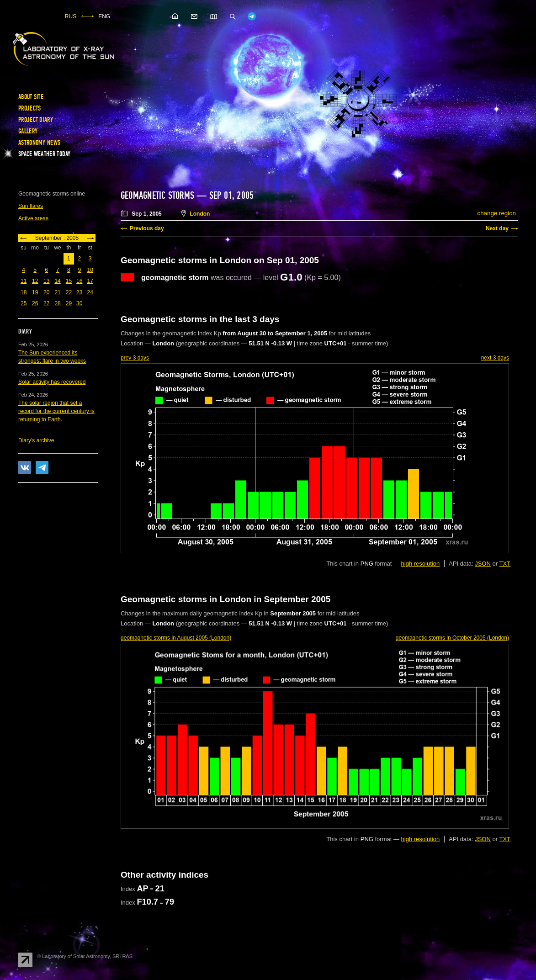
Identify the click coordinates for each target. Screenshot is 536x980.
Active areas (33, 218)
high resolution (421, 564)
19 (35, 292)
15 (69, 281)
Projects (29, 108)
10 (90, 270)
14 (57, 281)
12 (35, 281)
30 (79, 303)
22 (69, 292)
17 (90, 281)
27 (46, 303)
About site (31, 97)
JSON (483, 564)
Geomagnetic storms (159, 196)
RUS (71, 16)
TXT (505, 564)
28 (57, 303)
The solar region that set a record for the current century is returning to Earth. (56, 411)
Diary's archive (36, 440)
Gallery (28, 131)
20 (46, 292)
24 (90, 292)
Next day (497, 228)
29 (69, 303)
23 (79, 292)
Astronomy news (39, 143)
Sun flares (31, 206)
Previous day (147, 228)
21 (57, 292)
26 (35, 303)
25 (24, 303)
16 (79, 281)
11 (24, 281)
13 (46, 281)
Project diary (36, 120)
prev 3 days (135, 358)
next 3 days (495, 358)
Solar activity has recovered (52, 382)
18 (24, 292)
